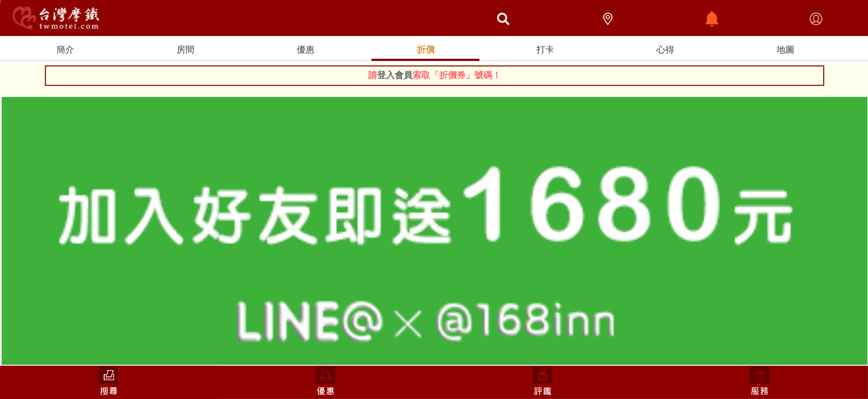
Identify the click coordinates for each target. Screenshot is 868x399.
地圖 (786, 50)
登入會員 (395, 75)
